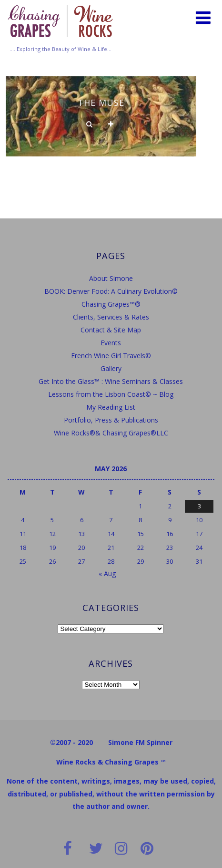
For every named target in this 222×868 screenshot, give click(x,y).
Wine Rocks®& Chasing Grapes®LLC (111, 433)
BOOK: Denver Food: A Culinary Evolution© (111, 291)
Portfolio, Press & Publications (111, 420)
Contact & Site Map (111, 330)
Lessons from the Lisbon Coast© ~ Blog (111, 394)
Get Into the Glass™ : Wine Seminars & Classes (111, 381)
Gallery (111, 368)
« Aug (107, 573)
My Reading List (111, 407)
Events (111, 343)
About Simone (111, 278)
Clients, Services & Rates (111, 317)
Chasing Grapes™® (111, 304)
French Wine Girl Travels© (111, 356)
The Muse (101, 103)
